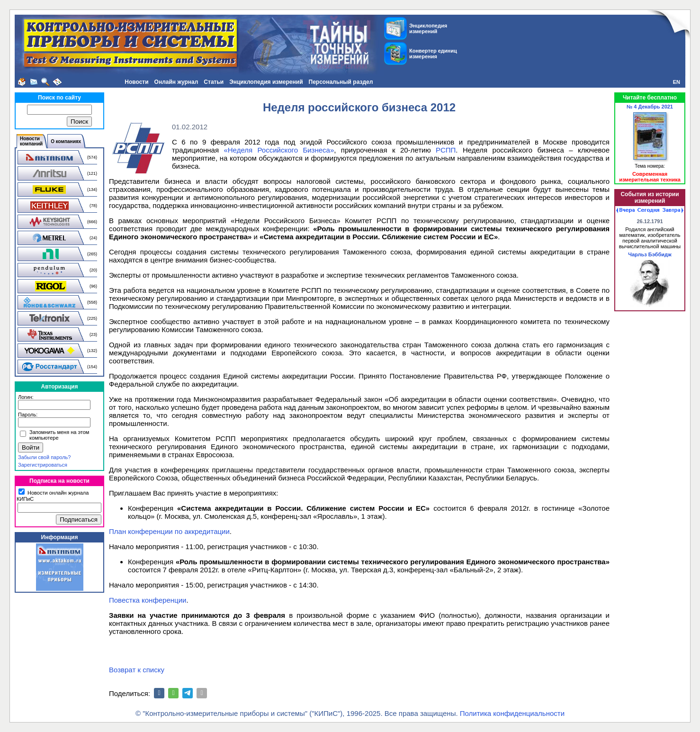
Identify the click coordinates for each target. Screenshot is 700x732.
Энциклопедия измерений (266, 82)
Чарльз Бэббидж (650, 254)
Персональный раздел (341, 82)
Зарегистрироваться (43, 465)
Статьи (214, 82)
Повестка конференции (148, 600)
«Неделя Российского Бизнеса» (279, 150)
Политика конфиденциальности (512, 713)
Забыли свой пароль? (44, 457)
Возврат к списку (137, 670)
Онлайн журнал (176, 82)
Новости (136, 82)
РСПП (446, 150)
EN (677, 82)
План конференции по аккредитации (169, 531)
